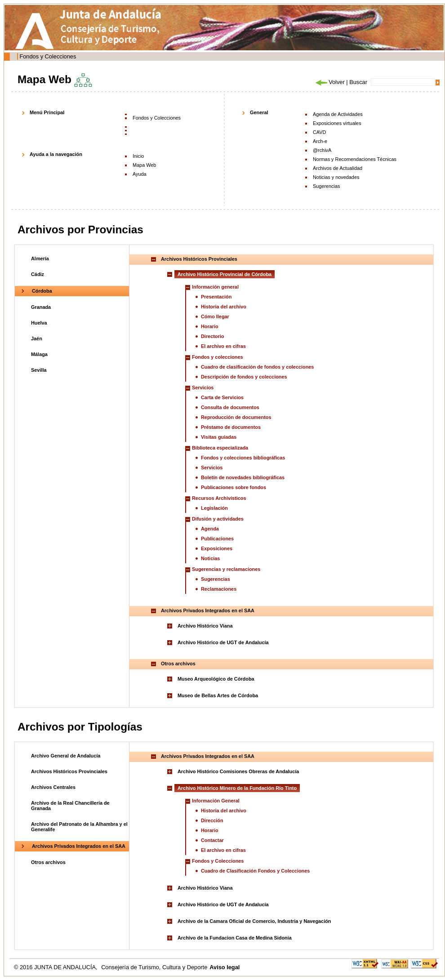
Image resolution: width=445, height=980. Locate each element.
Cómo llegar (215, 316)
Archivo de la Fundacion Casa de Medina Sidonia (235, 938)
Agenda (210, 529)
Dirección (212, 820)
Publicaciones (217, 539)
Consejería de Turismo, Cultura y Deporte (154, 967)
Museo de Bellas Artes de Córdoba (218, 695)
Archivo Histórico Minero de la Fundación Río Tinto (237, 788)
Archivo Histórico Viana (205, 626)
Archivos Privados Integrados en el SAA (79, 846)
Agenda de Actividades (338, 114)
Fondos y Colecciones (48, 56)
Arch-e (320, 141)
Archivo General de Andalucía (66, 756)
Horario (210, 326)
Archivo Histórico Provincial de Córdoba (225, 274)
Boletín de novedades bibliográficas (243, 477)
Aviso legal (225, 967)
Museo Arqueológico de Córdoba (216, 679)
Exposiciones (217, 548)
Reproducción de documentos (236, 417)
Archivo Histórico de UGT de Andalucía (223, 642)
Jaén (37, 339)
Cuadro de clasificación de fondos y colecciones (257, 367)
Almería (40, 258)
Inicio (138, 156)
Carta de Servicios (222, 397)
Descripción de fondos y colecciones (244, 377)
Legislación (214, 508)
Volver (329, 82)
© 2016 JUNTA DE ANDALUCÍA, (56, 967)
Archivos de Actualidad (338, 168)
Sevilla (39, 370)
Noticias (210, 558)
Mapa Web (144, 165)
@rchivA (322, 150)
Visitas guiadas (219, 437)
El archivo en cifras (223, 346)
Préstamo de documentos (231, 427)
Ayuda (140, 174)
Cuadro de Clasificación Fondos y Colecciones (255, 871)
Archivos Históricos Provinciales (69, 771)
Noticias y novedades (336, 177)
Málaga (39, 354)
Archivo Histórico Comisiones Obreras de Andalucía (238, 771)
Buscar (358, 82)
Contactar (212, 840)
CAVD (319, 132)
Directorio (212, 336)
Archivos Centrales (53, 787)
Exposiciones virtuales (337, 123)
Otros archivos (48, 862)
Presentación (216, 297)
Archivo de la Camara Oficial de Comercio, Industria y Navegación (254, 921)
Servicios (212, 468)
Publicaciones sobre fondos (234, 487)
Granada (41, 307)
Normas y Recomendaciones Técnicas (355, 159)
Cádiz (38, 274)
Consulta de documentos (230, 407)
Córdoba (42, 291)
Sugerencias (326, 186)
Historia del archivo (224, 307)
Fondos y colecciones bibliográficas (243, 458)
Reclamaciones (219, 589)
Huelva (39, 323)
